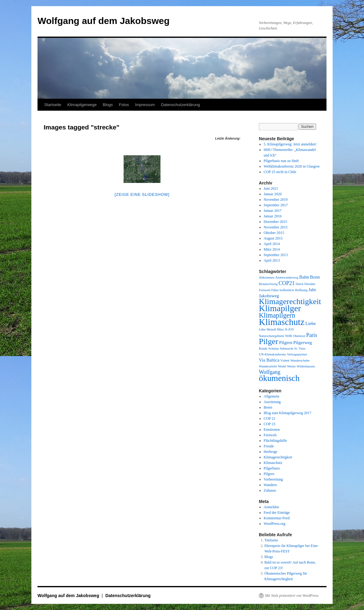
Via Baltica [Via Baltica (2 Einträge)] (269, 360)
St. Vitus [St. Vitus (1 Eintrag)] (300, 349)
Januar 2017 (273, 211)
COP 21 (270, 418)
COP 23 (270, 424)
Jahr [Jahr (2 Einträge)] (312, 290)
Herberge (271, 452)
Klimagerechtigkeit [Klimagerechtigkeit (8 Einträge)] (290, 301)
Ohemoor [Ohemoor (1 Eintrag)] (299, 336)
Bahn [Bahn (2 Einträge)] (304, 277)
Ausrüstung (272, 402)
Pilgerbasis (272, 468)
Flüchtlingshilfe (275, 441)
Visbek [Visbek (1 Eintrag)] (285, 360)
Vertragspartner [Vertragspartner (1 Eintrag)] (297, 354)
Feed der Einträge (277, 513)
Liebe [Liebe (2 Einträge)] (311, 323)
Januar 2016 (273, 216)
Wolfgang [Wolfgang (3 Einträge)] (270, 372)
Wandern (270, 485)
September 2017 (276, 205)
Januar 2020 (273, 194)
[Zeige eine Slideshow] (142, 194)
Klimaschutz (273, 463)
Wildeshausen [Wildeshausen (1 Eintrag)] (306, 366)
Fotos (124, 105)
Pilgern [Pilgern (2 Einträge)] (286, 343)
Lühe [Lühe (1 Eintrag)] (262, 329)
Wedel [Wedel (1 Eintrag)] (282, 366)
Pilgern (269, 474)
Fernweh (270, 435)
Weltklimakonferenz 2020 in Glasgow (292, 166)
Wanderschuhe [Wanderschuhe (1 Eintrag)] (300, 360)
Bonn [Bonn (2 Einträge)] (315, 277)
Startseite (53, 105)
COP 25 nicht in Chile (280, 172)
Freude (269, 446)
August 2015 (273, 238)
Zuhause (270, 490)
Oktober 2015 (274, 233)
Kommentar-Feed (277, 518)
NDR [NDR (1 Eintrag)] (289, 336)
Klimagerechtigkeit (278, 457)
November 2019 (276, 200)
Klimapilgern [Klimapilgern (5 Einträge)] (277, 315)
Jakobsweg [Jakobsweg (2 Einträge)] (269, 296)
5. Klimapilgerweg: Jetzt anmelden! (290, 144)
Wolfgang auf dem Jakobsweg (104, 21)
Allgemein (272, 396)
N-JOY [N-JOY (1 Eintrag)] (289, 329)
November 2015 (276, 227)
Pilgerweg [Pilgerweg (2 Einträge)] (303, 343)
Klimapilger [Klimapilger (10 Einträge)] (280, 308)
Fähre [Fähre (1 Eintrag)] (275, 290)
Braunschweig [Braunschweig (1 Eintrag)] (268, 284)
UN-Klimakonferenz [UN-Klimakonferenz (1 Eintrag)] (272, 354)
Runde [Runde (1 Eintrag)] (263, 349)
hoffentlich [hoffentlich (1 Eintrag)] (287, 290)
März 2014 (272, 249)
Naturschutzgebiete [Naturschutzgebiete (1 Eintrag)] (271, 336)
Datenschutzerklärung (180, 105)
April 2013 (272, 260)
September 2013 (276, 255)
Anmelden (271, 507)
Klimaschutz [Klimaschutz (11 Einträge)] (282, 322)
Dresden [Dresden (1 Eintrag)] (310, 284)
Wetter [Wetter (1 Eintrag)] (291, 366)
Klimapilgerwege (82, 105)
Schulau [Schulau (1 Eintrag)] (274, 349)
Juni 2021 (271, 188)
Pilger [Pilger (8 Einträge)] (269, 341)
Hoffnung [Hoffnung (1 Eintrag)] (301, 290)
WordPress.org (275, 524)
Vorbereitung (273, 479)
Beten (268, 407)
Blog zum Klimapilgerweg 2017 (288, 413)
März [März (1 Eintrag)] (280, 329)
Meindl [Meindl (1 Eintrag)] (271, 329)
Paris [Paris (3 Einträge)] (312, 335)
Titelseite (271, 540)
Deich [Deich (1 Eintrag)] (299, 284)
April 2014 (272, 244)
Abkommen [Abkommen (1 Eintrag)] (267, 277)
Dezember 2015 (275, 222)
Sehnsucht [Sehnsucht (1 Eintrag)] (287, 349)
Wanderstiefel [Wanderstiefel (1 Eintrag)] (268, 366)
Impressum (145, 105)
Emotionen (272, 430)
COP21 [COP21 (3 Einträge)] (287, 283)
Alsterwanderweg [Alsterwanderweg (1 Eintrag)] (287, 277)
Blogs (108, 105)
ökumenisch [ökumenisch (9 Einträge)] (279, 378)
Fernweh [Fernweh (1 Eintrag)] (265, 290)
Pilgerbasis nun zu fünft (281, 161)
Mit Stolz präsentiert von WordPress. (292, 596)
